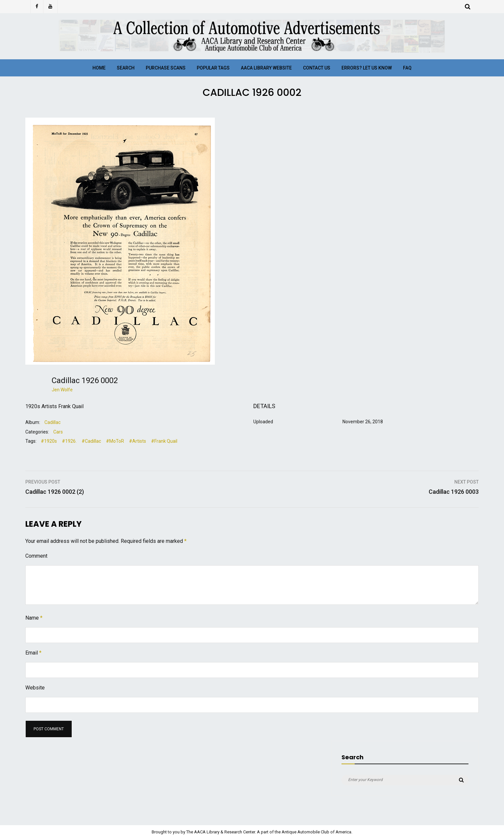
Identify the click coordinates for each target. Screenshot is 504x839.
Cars (58, 432)
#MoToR (115, 441)
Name (34, 618)
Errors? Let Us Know (367, 68)
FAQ (407, 68)
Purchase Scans (166, 68)
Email (33, 653)
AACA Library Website (266, 68)
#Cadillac (91, 441)
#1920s (49, 441)
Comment (36, 556)
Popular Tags (213, 68)
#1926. (69, 441)
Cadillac (52, 422)
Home (99, 68)
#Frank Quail (164, 441)
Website (35, 688)
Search (126, 68)
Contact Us (317, 68)
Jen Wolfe (62, 390)
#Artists (138, 441)
